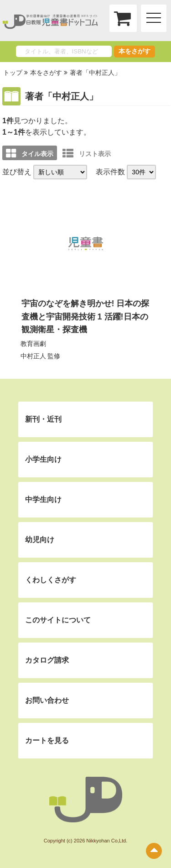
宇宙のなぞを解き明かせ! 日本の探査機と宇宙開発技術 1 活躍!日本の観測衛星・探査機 (85, 317)
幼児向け (40, 540)
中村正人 (33, 356)
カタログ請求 (47, 660)
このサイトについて (58, 620)
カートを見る (47, 740)
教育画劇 (33, 344)
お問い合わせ (47, 700)
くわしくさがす (51, 580)
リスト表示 (87, 153)
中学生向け (43, 499)
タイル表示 (30, 153)
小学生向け (43, 459)
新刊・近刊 (43, 419)
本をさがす (135, 51)
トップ (13, 73)
